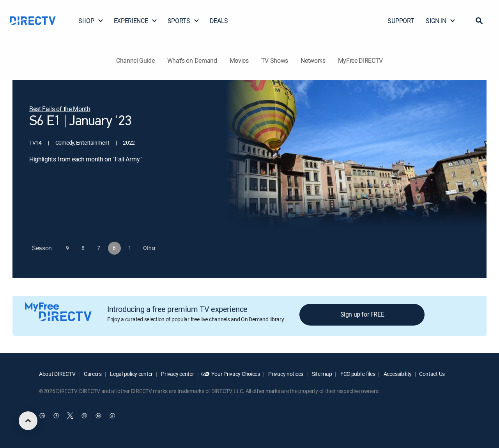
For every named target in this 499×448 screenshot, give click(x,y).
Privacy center (177, 374)
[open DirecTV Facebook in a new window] (56, 416)
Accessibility (397, 374)
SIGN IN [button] (441, 21)
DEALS (219, 21)
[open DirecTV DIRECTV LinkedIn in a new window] (42, 416)
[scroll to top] (28, 421)
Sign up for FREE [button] (362, 314)
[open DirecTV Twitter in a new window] (70, 416)
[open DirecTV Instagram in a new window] (84, 416)
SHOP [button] (91, 21)
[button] (479, 21)
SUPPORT (401, 21)
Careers (92, 374)
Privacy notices (286, 374)
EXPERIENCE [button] (136, 21)
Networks (313, 60)
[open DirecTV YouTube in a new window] (98, 416)
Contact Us (432, 374)
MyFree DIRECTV (361, 60)
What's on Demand (192, 60)
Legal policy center (131, 374)
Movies (239, 60)
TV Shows (275, 60)
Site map (321, 374)
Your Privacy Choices (235, 374)
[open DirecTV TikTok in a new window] (112, 416)
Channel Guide (135, 60)
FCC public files (357, 374)
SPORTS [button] (184, 21)
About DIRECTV (57, 374)
